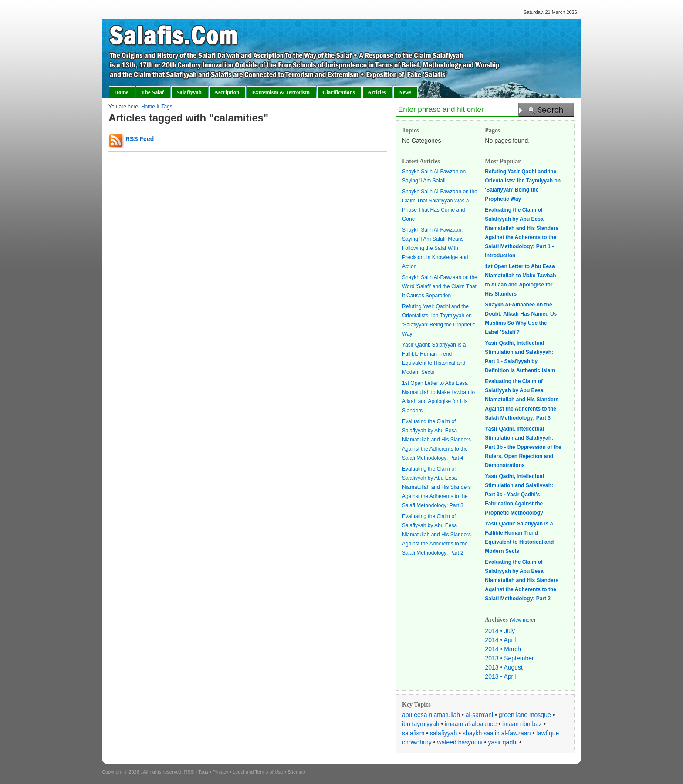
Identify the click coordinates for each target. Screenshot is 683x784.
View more (523, 620)
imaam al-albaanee (471, 724)
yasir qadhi (503, 742)
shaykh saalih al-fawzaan (497, 733)
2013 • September (509, 658)
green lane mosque (525, 715)
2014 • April (500, 640)
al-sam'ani (479, 715)
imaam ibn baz (522, 724)
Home (148, 107)
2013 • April (500, 676)
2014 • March (503, 649)
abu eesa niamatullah (431, 715)
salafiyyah (443, 733)
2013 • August (504, 667)
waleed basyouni (460, 742)
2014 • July (500, 631)
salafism (413, 733)
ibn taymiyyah (421, 724)
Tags (167, 107)
